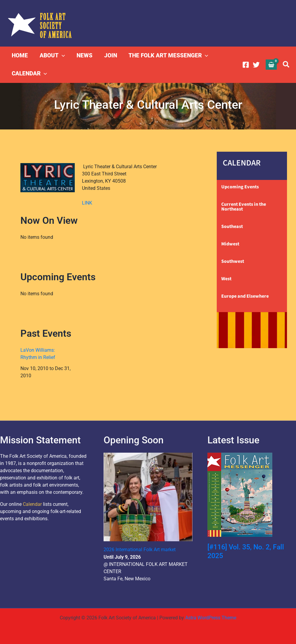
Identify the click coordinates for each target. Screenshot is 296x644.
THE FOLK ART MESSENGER (167, 56)
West (226, 279)
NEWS (84, 55)
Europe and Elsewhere (245, 296)
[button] (61, 56)
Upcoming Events (240, 187)
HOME (20, 55)
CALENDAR (29, 74)
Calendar (32, 504)
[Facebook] (246, 65)
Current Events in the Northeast (244, 207)
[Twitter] (256, 65)
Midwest (230, 244)
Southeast (232, 226)
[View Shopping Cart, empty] (271, 64)
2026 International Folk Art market (140, 550)
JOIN (110, 55)
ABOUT (52, 56)
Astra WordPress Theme (211, 617)
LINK (87, 203)
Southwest (233, 261)
